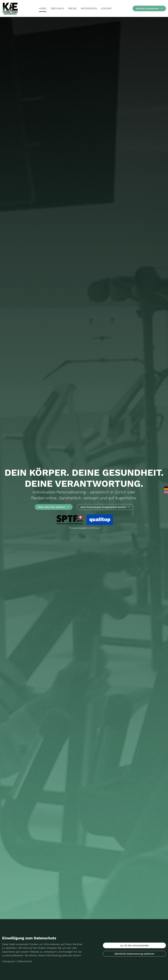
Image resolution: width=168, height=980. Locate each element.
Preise (72, 8)
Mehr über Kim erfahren (54, 507)
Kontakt (107, 8)
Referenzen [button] (89, 8)
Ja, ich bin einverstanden (134, 945)
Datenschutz (25, 961)
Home (43, 8)
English (166, 492)
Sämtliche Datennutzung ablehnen (134, 954)
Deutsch (166, 488)
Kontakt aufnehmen (149, 8)
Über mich (57, 8)
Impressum (9, 961)
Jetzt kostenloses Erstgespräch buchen (105, 507)
